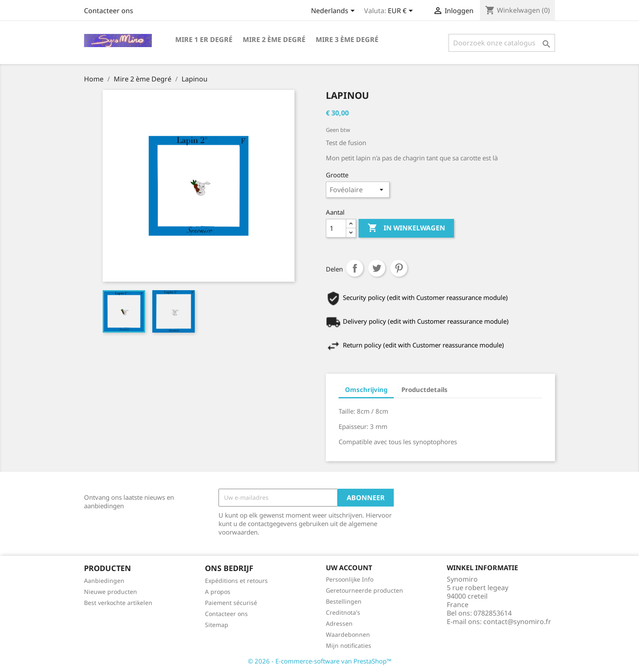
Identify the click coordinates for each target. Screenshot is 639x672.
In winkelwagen (406, 228)
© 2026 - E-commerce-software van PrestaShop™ (320, 661)
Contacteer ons (109, 11)
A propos (218, 592)
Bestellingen (344, 601)
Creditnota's (343, 612)
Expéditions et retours (236, 581)
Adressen (339, 623)
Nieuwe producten (111, 592)
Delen (355, 268)
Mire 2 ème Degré (274, 39)
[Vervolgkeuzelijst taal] (334, 11)
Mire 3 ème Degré (347, 39)
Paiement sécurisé (231, 603)
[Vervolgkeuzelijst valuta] (402, 11)
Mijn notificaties (349, 645)
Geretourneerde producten (364, 590)
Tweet (377, 268)
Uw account (349, 568)
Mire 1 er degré (204, 39)
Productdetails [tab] (425, 389)
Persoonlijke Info (350, 579)
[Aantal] (336, 228)
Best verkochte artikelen (118, 603)
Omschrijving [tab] (366, 389)
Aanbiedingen (104, 581)
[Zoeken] (502, 43)
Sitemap (217, 625)
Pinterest (399, 268)
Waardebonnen (348, 634)
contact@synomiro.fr (517, 622)
